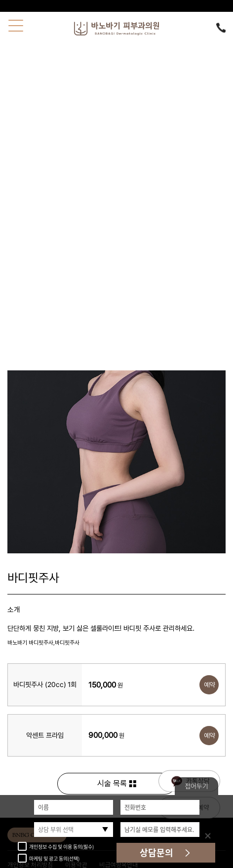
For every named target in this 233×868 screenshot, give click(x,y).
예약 (209, 685)
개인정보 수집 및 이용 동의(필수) (56, 847)
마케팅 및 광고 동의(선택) (49, 858)
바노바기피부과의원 (116, 29)
